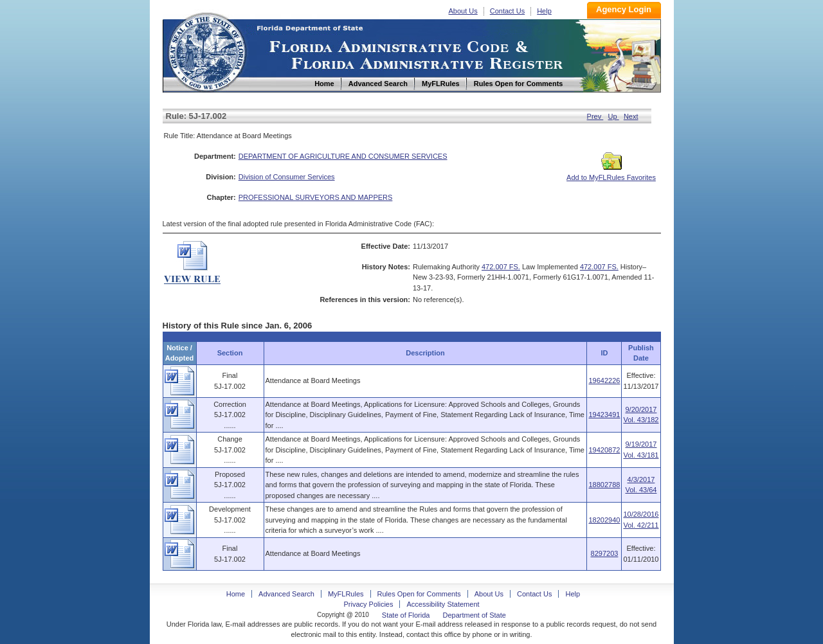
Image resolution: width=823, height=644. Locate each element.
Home (206, 50)
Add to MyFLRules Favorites (611, 174)
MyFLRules (346, 594)
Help (544, 11)
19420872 (604, 450)
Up (614, 116)
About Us (463, 11)
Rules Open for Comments (419, 594)
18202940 (604, 520)
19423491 (604, 415)
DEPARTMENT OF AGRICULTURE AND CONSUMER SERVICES (343, 156)
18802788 (604, 485)
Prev (595, 116)
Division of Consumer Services (287, 177)
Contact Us (507, 11)
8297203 (605, 553)
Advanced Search (286, 594)
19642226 (604, 380)
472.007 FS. (501, 267)
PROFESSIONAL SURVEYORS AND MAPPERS (316, 197)
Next (631, 116)
